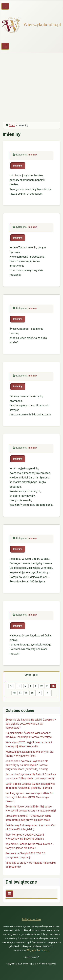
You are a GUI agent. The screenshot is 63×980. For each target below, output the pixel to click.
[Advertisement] (32, 86)
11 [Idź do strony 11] (47, 686)
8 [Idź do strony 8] (31, 686)
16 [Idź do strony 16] (32, 693)
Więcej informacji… (38, 950)
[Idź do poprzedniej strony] (19, 686)
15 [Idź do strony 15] (26, 693)
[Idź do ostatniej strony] (48, 693)
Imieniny (32, 155)
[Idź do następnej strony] (39, 693)
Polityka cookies (32, 919)
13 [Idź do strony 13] (14, 693)
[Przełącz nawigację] (5, 6)
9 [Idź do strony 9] (36, 686)
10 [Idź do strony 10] (41, 686)
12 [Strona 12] (53, 686)
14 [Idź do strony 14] (20, 693)
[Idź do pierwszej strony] (11, 686)
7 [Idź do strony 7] (26, 686)
